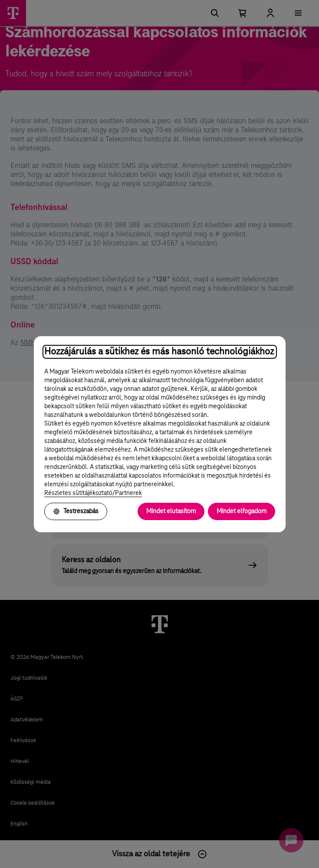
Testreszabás (76, 511)
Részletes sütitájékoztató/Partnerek (93, 493)
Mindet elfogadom (242, 511)
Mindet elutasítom (171, 511)
